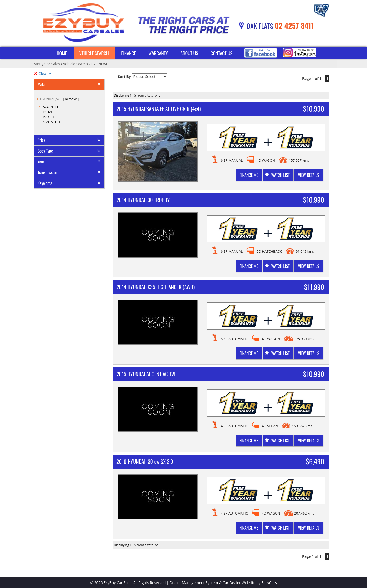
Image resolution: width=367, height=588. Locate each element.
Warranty (158, 53)
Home (62, 53)
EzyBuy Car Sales (46, 64)
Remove (71, 99)
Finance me (249, 175)
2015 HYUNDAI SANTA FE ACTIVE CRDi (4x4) (159, 109)
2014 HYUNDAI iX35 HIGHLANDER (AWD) (156, 287)
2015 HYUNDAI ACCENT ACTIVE (146, 374)
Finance (129, 53)
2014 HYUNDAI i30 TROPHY (143, 200)
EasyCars (269, 583)
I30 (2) (47, 112)
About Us (189, 53)
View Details (309, 175)
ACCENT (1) (51, 107)
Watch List (280, 175)
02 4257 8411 (294, 26)
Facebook (261, 53)
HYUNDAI (99, 64)
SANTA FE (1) (52, 122)
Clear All (46, 73)
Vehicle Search (94, 53)
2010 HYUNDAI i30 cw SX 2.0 (145, 461)
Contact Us (221, 53)
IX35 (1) (48, 117)
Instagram (300, 53)
